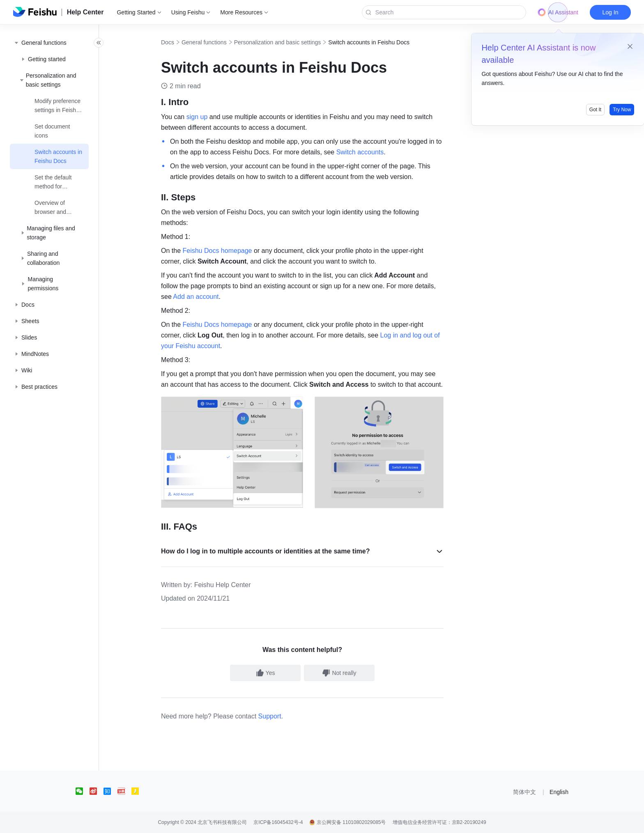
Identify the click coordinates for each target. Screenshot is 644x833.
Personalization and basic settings (287, 42)
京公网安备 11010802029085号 (347, 822)
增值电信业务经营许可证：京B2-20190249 (439, 822)
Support (279, 716)
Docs (177, 42)
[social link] (83, 791)
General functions (213, 42)
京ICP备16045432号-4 (278, 822)
